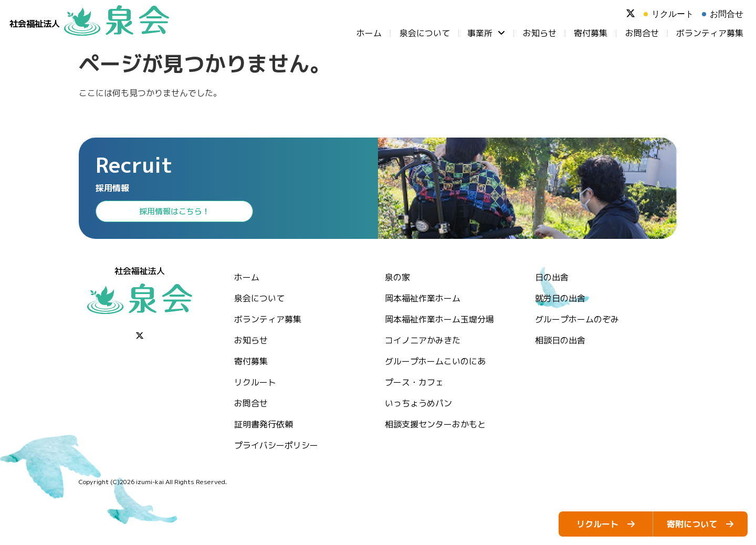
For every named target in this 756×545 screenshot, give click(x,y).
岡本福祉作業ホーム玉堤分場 (439, 319)
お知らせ (540, 33)
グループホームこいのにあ (435, 361)
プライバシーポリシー (276, 445)
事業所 (486, 33)
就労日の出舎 (560, 298)
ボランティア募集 (710, 33)
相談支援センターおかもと (435, 424)
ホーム (369, 33)
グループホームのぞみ (577, 319)
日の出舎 (552, 277)
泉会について (425, 33)
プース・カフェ (414, 382)
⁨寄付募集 (591, 33)
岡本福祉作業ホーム (423, 298)
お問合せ (642, 33)
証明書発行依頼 (264, 424)
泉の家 (397, 277)
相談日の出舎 (560, 340)
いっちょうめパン (418, 403)
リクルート (255, 382)
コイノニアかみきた (423, 340)
